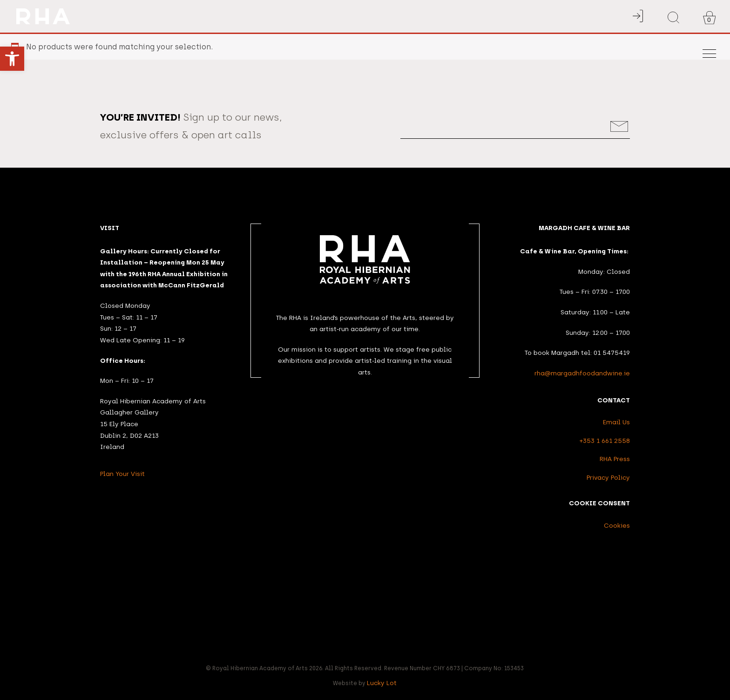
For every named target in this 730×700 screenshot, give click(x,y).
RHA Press (615, 459)
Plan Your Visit (122, 474)
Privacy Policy (608, 477)
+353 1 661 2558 (605, 441)
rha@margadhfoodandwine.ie (582, 373)
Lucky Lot (382, 683)
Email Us (616, 422)
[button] (12, 59)
